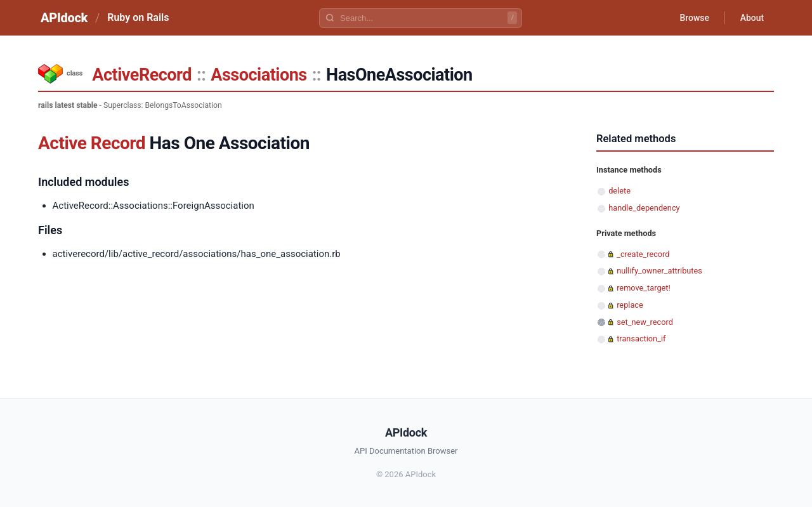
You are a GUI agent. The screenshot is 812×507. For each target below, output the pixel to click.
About (752, 18)
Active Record (92, 143)
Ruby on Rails (138, 17)
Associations (259, 75)
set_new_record (645, 322)
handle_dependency (644, 208)
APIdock (64, 18)
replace (630, 305)
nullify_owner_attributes (659, 271)
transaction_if (641, 339)
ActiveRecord (142, 75)
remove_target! (644, 288)
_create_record (643, 254)
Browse (694, 18)
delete (619, 191)
